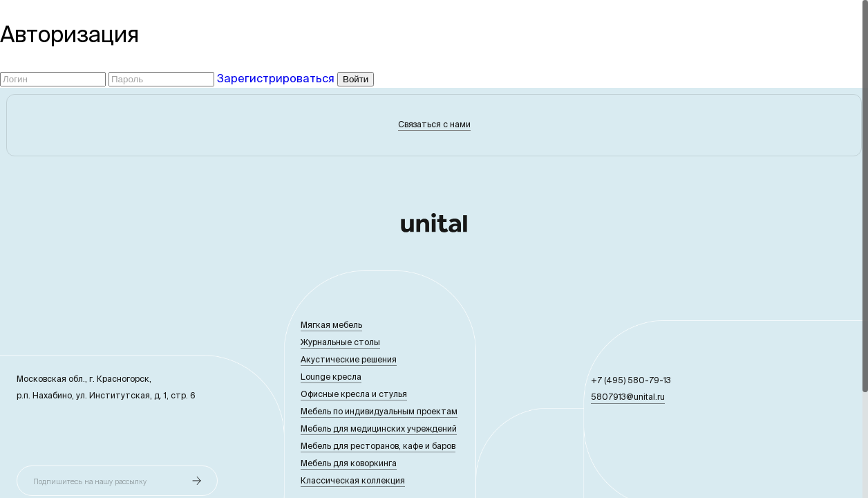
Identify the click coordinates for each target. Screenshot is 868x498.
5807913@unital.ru (628, 397)
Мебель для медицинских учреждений (379, 428)
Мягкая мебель (331, 325)
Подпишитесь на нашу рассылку (90, 481)
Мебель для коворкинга (349, 463)
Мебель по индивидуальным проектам (379, 411)
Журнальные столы (340, 342)
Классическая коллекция (353, 480)
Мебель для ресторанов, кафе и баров (378, 446)
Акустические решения (349, 359)
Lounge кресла (331, 377)
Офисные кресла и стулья (354, 394)
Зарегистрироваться (276, 78)
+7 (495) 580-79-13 (631, 380)
